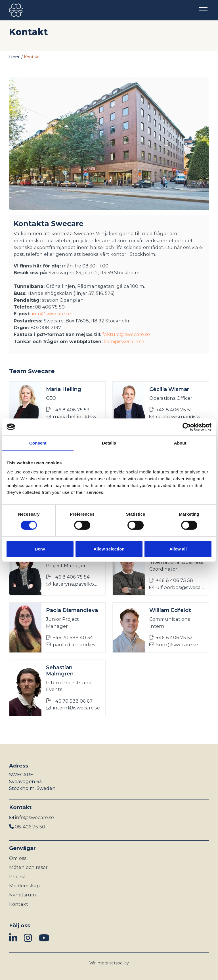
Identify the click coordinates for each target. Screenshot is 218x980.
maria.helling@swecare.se (73, 416)
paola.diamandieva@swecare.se (73, 645)
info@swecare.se (51, 314)
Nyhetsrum (23, 895)
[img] (13, 938)
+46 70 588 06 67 (69, 701)
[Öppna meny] (204, 10)
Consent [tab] (38, 443)
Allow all (178, 549)
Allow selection (109, 549)
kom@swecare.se (124, 341)
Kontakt (19, 904)
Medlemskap (24, 886)
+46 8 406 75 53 (68, 410)
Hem (14, 57)
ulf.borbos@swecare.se (177, 587)
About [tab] (180, 443)
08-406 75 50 (30, 827)
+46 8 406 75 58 (171, 580)
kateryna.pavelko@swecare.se (73, 584)
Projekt (18, 877)
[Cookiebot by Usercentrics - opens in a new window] (187, 427)
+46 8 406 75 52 (171, 637)
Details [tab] (109, 443)
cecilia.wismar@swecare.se (177, 416)
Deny (40, 549)
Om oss (18, 858)
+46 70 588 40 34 (70, 637)
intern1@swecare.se (73, 708)
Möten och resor (28, 867)
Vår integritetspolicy (109, 963)
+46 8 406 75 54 (68, 577)
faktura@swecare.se (126, 334)
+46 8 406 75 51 (170, 410)
